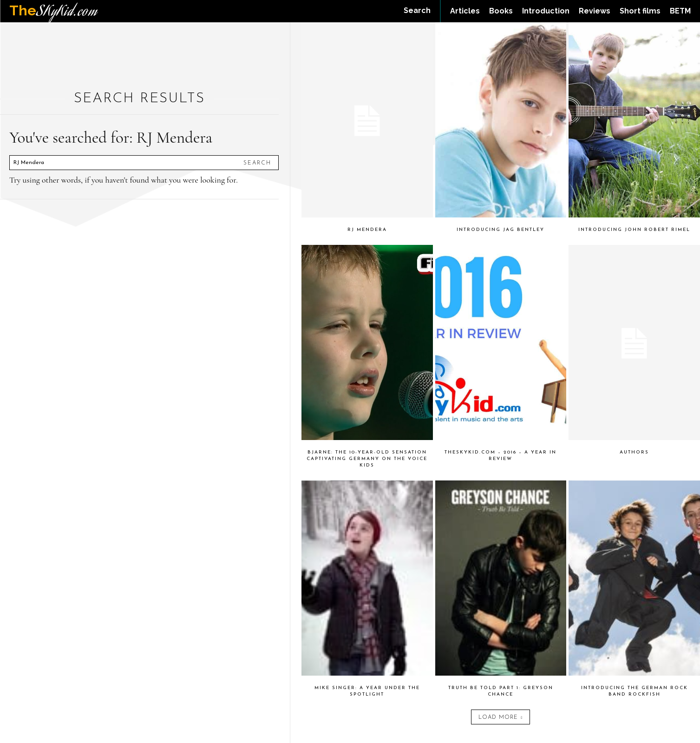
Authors (634, 452)
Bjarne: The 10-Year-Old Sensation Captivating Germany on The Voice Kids (367, 459)
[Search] (257, 163)
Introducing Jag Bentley (500, 230)
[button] (417, 11)
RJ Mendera (367, 230)
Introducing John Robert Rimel (634, 230)
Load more (500, 717)
